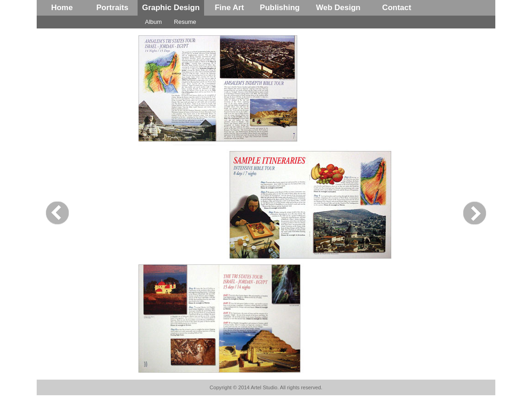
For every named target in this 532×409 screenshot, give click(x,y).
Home (62, 8)
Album (153, 22)
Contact (396, 8)
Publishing (280, 8)
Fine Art (229, 8)
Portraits (112, 8)
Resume (185, 22)
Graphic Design (171, 8)
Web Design (338, 8)
